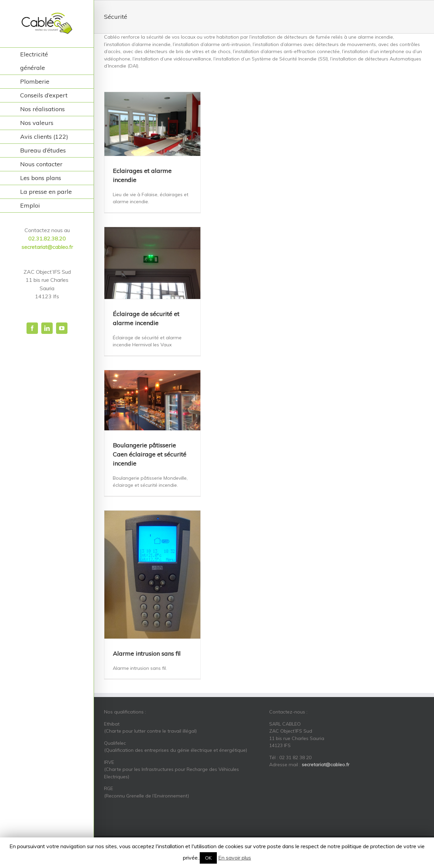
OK (208, 858)
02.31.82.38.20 (47, 238)
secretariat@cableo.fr (47, 247)
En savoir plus (235, 858)
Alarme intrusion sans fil (147, 654)
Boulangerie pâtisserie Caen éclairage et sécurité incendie (150, 454)
